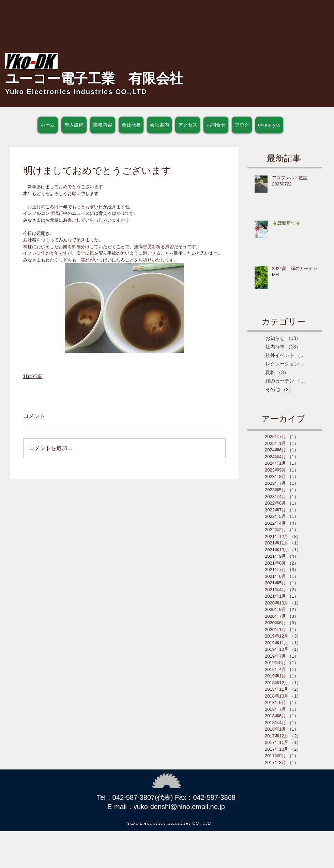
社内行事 (33, 376)
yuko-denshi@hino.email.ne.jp (179, 807)
